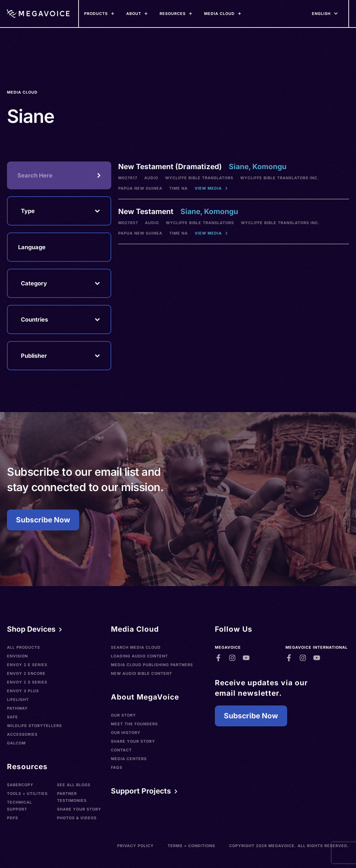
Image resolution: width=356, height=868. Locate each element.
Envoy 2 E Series (27, 665)
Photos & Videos (77, 818)
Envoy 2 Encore (26, 673)
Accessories (22, 734)
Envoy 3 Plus (23, 691)
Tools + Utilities (27, 794)
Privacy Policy (135, 846)
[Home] (38, 14)
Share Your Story (79, 809)
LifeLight (18, 700)
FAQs (117, 767)
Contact (121, 750)
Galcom (16, 743)
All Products (23, 647)
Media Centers (129, 759)
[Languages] (321, 14)
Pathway (17, 708)
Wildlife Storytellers (34, 726)
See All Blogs (74, 785)
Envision (17, 656)
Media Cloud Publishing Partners (152, 665)
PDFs (13, 818)
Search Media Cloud (136, 647)
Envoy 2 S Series (27, 682)
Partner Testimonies (72, 797)
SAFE (13, 717)
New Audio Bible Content (141, 673)
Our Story (123, 715)
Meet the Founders (134, 724)
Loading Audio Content (139, 656)
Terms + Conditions (191, 846)
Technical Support (19, 806)
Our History (126, 733)
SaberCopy (20, 785)
